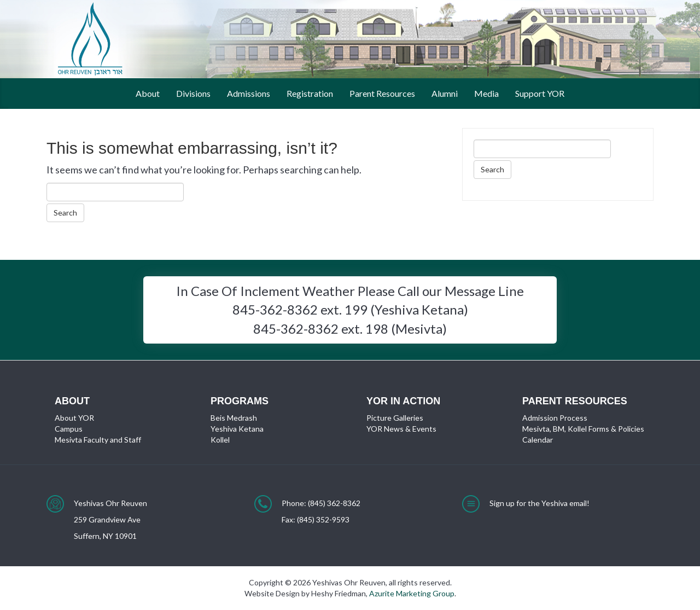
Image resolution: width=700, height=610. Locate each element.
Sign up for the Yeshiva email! (539, 503)
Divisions (193, 93)
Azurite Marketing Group (412, 593)
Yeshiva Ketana (237, 429)
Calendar (538, 440)
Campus (69, 429)
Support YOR (540, 93)
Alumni (445, 93)
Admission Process (555, 418)
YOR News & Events (401, 429)
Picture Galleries (395, 418)
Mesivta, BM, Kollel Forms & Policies (583, 429)
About (148, 93)
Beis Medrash (234, 418)
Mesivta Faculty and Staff (98, 440)
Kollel (220, 440)
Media (486, 93)
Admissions (249, 93)
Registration (310, 93)
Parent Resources (382, 93)
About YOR (74, 418)
